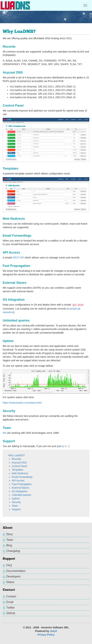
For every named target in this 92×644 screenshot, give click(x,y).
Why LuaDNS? (17, 455)
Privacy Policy (46, 635)
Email (10, 602)
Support (16, 509)
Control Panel (19, 466)
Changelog (13, 551)
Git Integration (20, 491)
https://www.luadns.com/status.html (22, 403)
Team (15, 506)
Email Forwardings (22, 477)
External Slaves (20, 488)
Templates (18, 470)
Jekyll (53, 631)
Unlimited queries (21, 495)
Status (10, 582)
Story (10, 534)
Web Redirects (20, 473)
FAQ (9, 565)
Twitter (10, 608)
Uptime (16, 499)
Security (16, 502)
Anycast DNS (19, 463)
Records (16, 459)
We (5, 433)
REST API (18, 258)
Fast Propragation (22, 484)
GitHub (11, 613)
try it (64, 446)
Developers (13, 576)
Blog (9, 545)
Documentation (16, 571)
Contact (11, 596)
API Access (18, 481)
